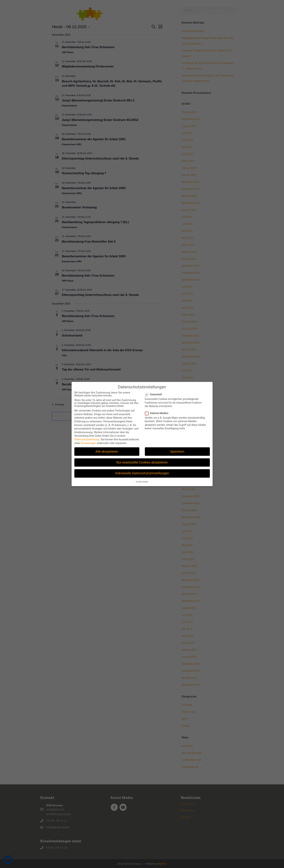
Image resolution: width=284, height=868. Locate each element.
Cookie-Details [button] (142, 481)
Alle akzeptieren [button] (107, 451)
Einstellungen (88, 443)
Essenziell (155, 394)
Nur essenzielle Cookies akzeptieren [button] (142, 462)
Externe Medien (158, 413)
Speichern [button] (177, 451)
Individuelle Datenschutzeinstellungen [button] (142, 473)
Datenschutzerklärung (87, 439)
